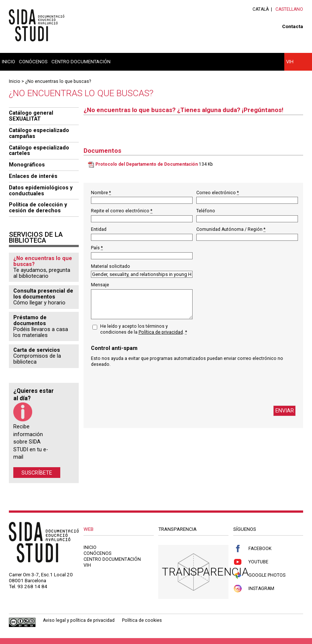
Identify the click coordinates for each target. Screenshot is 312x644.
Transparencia (205, 572)
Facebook (252, 549)
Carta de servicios (37, 350)
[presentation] (147, 387)
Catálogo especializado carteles (39, 151)
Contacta (293, 26)
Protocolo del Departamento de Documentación (147, 164)
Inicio (9, 62)
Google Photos (259, 575)
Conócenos (33, 62)
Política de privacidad (161, 332)
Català (261, 9)
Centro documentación (81, 62)
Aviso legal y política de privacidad (79, 620)
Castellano (289, 9)
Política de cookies (142, 620)
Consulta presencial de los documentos (43, 294)
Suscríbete (37, 472)
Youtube (251, 562)
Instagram (254, 589)
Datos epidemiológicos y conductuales (41, 190)
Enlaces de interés (33, 176)
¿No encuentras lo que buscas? (58, 81)
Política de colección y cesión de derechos (38, 208)
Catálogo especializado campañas (39, 133)
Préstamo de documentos (30, 320)
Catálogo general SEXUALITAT (31, 116)
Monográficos (27, 165)
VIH (290, 62)
